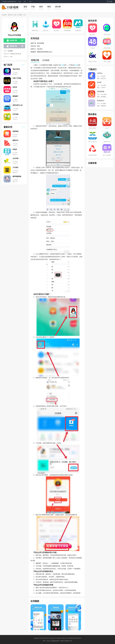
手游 (33, 7)
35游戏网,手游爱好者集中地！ (10, 2)
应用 (15, 15)
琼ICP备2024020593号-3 (75, 638)
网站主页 (10, 15)
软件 (41, 7)
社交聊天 (20, 15)
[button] (81, 618)
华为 (76, 65)
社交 (62, 65)
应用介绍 (35, 60)
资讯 (49, 7)
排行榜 (58, 7)
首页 (25, 7)
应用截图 (46, 60)
